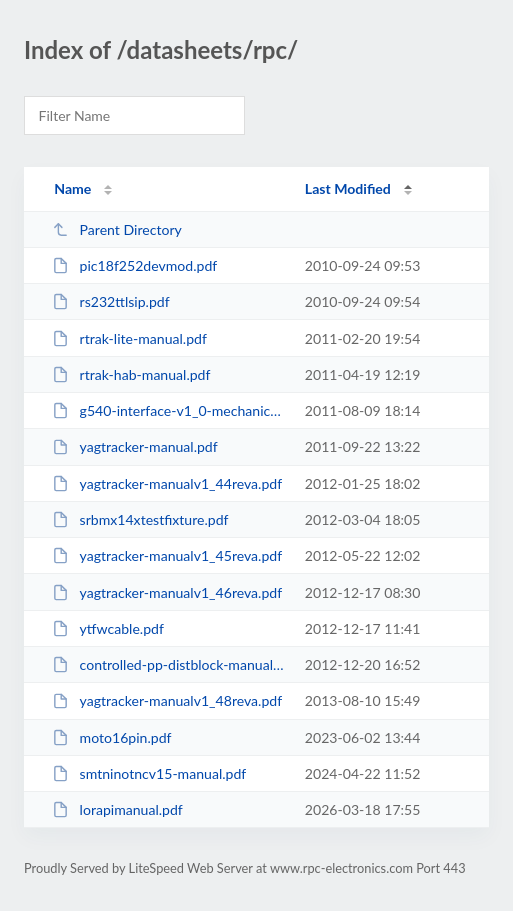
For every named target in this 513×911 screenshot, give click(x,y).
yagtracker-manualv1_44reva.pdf (167, 483)
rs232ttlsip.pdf (110, 301)
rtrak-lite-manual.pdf (129, 338)
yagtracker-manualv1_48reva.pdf (167, 700)
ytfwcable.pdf (108, 628)
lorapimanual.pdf (117, 809)
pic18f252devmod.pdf (134, 265)
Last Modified (348, 188)
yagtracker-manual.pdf (135, 446)
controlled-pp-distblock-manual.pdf (169, 664)
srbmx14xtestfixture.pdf (140, 519)
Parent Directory (117, 229)
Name (72, 188)
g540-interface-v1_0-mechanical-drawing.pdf (169, 410)
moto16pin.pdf (111, 737)
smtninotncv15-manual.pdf (149, 773)
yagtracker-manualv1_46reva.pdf (167, 592)
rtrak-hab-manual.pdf (131, 374)
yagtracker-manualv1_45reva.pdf (167, 555)
